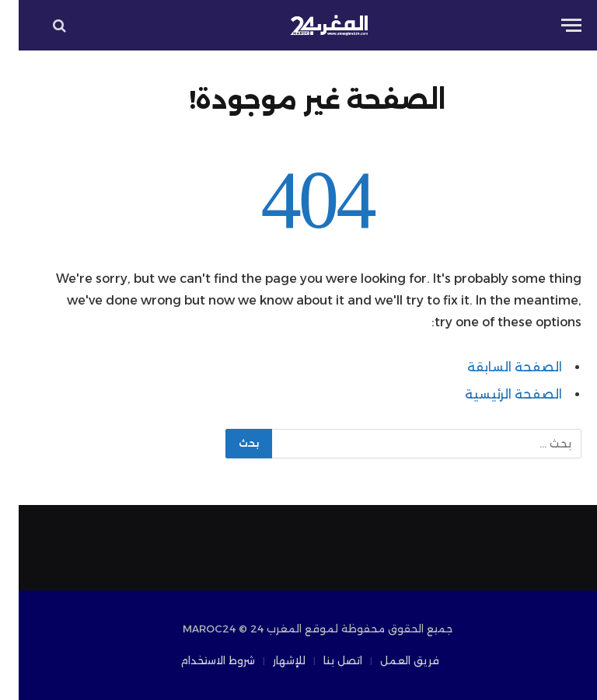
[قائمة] (553, 25)
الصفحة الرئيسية (495, 394)
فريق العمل (391, 660)
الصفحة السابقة (496, 367)
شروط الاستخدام (199, 660)
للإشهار (271, 660)
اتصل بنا (324, 660)
